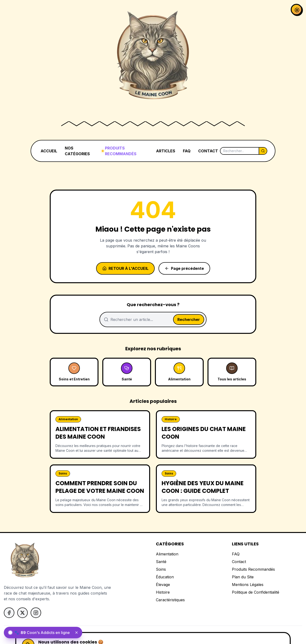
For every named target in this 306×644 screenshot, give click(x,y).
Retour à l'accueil (125, 268)
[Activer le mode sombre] (296, 10)
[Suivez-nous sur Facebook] (9, 613)
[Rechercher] (240, 151)
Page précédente (184, 268)
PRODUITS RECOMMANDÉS (119, 151)
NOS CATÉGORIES (77, 151)
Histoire (163, 592)
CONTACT (208, 151)
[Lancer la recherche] (263, 151)
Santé (161, 562)
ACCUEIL (49, 151)
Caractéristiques (170, 600)
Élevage (163, 585)
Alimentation (167, 554)
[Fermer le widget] (77, 633)
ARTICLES (166, 151)
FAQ (187, 151)
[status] (43, 633)
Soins (161, 569)
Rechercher (189, 319)
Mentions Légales (248, 585)
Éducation (165, 577)
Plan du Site (243, 577)
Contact (239, 562)
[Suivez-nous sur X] (22, 613)
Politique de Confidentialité (256, 592)
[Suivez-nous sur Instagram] (36, 613)
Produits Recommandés (253, 569)
